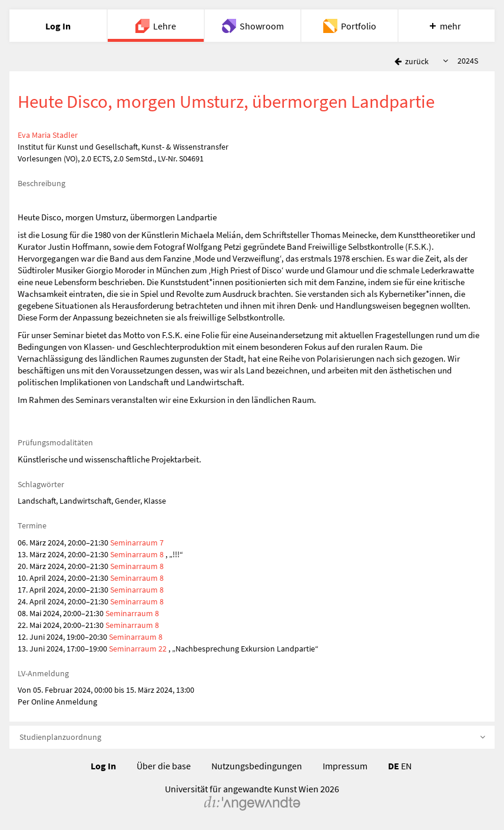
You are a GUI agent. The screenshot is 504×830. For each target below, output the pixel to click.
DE (394, 766)
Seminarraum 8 (138, 554)
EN (406, 766)
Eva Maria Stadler (48, 135)
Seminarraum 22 (138, 649)
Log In (103, 766)
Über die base (164, 766)
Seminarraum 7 (137, 543)
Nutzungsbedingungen (257, 766)
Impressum (345, 766)
